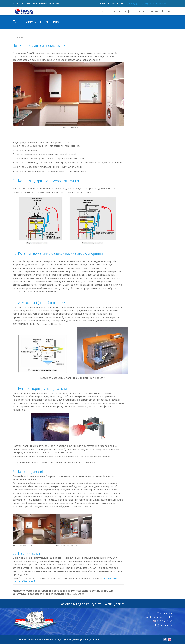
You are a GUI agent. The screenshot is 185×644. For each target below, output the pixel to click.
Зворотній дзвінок (157, 4)
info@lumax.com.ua (163, 625)
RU (164, 11)
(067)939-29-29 (137, 4)
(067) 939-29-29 (164, 621)
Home (15, 3)
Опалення (25, 3)
